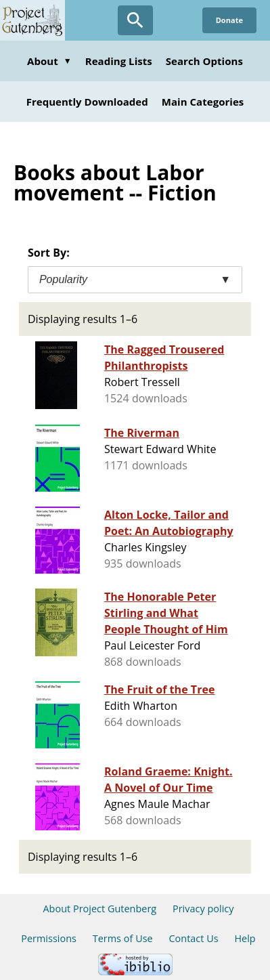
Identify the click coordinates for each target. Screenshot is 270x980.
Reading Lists (119, 61)
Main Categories (203, 102)
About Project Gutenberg (99, 909)
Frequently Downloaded (87, 102)
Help (245, 938)
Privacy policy (203, 909)
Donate (229, 20)
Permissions (49, 938)
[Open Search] (135, 20)
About (49, 61)
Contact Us (193, 938)
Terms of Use (123, 938)
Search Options (204, 61)
